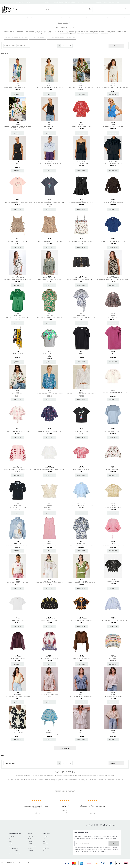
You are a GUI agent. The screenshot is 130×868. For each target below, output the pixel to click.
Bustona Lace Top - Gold (113, 507)
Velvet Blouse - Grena (18, 658)
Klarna (11, 844)
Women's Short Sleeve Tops (56, 38)
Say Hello (11, 836)
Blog (44, 851)
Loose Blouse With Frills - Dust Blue (49, 163)
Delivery (11, 839)
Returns (11, 841)
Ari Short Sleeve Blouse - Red (81, 126)
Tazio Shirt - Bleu (113, 317)
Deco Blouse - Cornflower (49, 695)
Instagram (46, 839)
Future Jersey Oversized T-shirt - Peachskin (18, 203)
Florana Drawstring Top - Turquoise (49, 734)
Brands (16, 17)
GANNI (18, 201)
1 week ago (65, 812)
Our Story (31, 836)
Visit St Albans (32, 846)
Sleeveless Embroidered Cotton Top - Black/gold (113, 279)
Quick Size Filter (10, 46)
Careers (30, 844)
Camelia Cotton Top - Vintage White (81, 734)
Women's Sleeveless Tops (12, 38)
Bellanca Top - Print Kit (113, 469)
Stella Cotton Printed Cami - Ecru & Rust (81, 242)
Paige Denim (18, 694)
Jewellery (73, 17)
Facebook (46, 836)
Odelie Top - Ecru (18, 394)
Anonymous (37, 812)
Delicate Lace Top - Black (81, 163)
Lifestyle (87, 17)
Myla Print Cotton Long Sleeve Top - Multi (49, 394)
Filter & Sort (23, 46)
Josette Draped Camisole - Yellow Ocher (18, 355)
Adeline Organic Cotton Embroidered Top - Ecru (49, 469)
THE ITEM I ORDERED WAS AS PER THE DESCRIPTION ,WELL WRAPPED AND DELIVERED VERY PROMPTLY (37, 806)
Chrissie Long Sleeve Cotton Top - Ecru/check (81, 394)
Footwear (42, 17)
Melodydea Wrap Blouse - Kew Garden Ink (81, 317)
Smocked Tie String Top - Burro (18, 242)
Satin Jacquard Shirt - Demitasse (113, 203)
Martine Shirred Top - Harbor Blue (113, 126)
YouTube (45, 846)
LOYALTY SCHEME (25, 2)
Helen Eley (65, 811)
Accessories (58, 17)
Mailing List (46, 848)
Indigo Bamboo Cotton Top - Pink (113, 545)
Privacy (30, 848)
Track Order (12, 846)
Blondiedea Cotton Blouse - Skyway (81, 506)
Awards (30, 841)
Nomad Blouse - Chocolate (81, 658)
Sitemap (30, 851)
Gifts (126, 17)
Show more (65, 748)
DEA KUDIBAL (18, 316)
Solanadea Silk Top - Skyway (113, 432)
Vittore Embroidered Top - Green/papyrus (81, 583)
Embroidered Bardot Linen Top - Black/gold (81, 279)
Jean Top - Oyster (113, 734)
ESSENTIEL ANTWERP (18, 353)
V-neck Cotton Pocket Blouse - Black (81, 203)
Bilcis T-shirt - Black (81, 432)
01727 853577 (110, 825)
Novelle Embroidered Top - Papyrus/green (49, 583)
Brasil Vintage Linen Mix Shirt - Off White (18, 87)
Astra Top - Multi (113, 658)
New (18, 84)
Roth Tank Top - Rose (49, 545)
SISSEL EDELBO (18, 468)
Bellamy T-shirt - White (18, 621)
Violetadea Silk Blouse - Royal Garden (81, 545)
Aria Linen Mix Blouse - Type (49, 658)
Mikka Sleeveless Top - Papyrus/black (18, 734)
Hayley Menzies (86, 33)
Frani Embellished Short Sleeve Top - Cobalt (113, 242)
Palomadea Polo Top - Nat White (18, 583)
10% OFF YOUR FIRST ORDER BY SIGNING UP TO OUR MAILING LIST (64, 2)
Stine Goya (105, 33)
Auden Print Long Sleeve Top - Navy (49, 432)
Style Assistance (13, 848)
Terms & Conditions (14, 853)
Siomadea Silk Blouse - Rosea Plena (18, 545)
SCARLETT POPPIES (49, 581)
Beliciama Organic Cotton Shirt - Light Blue (113, 621)
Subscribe (114, 843)
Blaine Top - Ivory (49, 507)
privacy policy (109, 850)
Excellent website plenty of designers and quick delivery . (65, 806)
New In (5, 17)
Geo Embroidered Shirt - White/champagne (18, 279)
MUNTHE (81, 430)
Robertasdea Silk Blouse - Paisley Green (49, 317)
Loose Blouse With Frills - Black (113, 163)
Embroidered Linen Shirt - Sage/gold (49, 279)
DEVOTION (113, 543)
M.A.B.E (81, 124)
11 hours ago (37, 813)
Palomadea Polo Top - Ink (18, 507)
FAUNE (49, 693)
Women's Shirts (71, 38)
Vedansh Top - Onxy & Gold (49, 621)
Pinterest (45, 844)
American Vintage (66, 33)
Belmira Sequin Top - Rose (81, 469)
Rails (49, 124)
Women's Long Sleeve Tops (37, 38)
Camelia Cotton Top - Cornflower (81, 696)
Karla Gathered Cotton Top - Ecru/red (18, 432)
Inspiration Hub (103, 17)
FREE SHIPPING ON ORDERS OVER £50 (107, 2)
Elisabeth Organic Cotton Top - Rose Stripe (18, 469)
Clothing (29, 17)
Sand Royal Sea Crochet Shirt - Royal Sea (49, 87)
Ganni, (79, 33)
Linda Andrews (93, 812)
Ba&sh (113, 316)
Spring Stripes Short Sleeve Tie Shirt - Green (81, 87)
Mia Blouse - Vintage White (113, 696)
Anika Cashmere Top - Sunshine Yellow (18, 696)
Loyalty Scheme (13, 851)
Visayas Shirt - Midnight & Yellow (81, 621)
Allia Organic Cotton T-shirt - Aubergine (113, 355)
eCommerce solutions (17, 863)
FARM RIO (18, 86)
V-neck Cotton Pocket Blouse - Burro (49, 242)
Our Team (31, 839)
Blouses (25, 38)
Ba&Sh (74, 33)
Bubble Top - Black (113, 581)
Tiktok (44, 841)
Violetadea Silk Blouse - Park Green (18, 317)
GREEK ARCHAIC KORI (18, 278)
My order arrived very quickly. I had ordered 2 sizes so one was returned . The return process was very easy (93, 806)
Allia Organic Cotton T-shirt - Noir (81, 355)
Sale (117, 17)
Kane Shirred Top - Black (18, 165)
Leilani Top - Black (49, 126)
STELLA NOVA (49, 162)
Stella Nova (95, 33)
